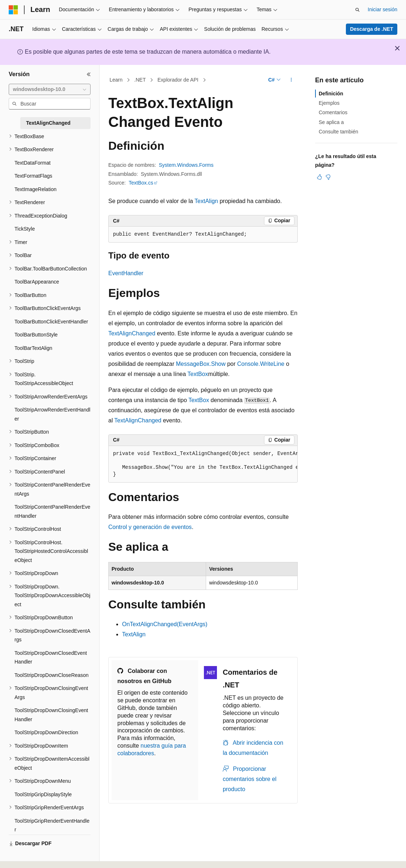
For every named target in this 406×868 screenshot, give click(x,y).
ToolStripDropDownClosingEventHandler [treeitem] (51, 715)
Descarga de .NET (371, 29)
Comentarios (333, 112)
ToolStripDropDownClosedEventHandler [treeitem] (51, 658)
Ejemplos (329, 103)
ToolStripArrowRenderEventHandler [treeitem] (52, 414)
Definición (331, 94)
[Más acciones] (291, 80)
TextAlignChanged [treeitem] (48, 123)
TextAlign (206, 201)
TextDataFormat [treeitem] (33, 163)
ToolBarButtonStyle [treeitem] (36, 335)
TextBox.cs (141, 183)
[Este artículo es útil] (319, 177)
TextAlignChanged (132, 333)
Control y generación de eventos (150, 527)
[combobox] (50, 90)
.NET (140, 80)
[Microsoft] (13, 10)
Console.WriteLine (261, 364)
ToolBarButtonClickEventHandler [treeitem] (51, 322)
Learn (116, 80)
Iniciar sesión (382, 9)
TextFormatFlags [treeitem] (33, 176)
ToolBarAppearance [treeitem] (37, 282)
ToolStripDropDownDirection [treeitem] (46, 732)
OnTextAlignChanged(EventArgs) (165, 624)
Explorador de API (178, 80)
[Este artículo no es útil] (328, 177)
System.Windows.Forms (186, 165)
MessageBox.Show (201, 364)
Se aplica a (331, 122)
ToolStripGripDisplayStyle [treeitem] (43, 794)
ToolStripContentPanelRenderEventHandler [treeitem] (52, 511)
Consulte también (338, 132)
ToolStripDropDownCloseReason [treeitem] (52, 675)
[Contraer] (89, 74)
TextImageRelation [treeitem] (35, 189)
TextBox (198, 374)
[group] (203, 464)
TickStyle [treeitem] (25, 229)
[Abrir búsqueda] (357, 10)
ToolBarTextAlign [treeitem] (33, 348)
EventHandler (126, 273)
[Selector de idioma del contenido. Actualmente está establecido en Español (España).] (37, 856)
